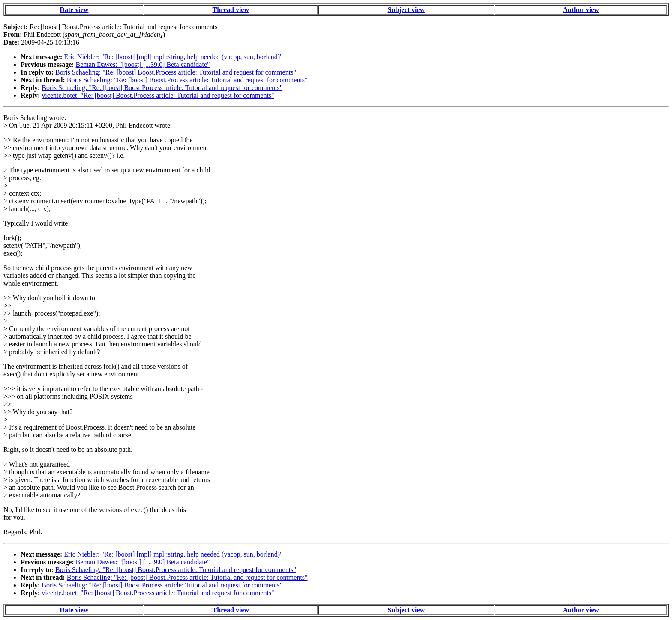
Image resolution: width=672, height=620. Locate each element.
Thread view (231, 10)
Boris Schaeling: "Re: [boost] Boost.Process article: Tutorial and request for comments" (176, 72)
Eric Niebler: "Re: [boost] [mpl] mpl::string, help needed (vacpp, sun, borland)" (173, 57)
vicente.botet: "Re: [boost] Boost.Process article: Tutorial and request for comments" (158, 95)
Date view (74, 10)
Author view (581, 10)
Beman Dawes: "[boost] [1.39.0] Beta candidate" (143, 65)
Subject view (406, 10)
